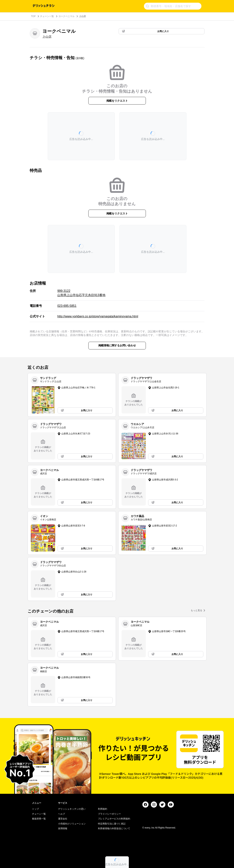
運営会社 (63, 819)
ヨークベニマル (67, 16)
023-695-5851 (67, 306)
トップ (35, 809)
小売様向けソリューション (72, 824)
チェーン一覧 (47, 16)
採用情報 (63, 828)
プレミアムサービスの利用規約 (114, 819)
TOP (33, 16)
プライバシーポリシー (109, 814)
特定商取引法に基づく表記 (112, 824)
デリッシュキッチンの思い (72, 809)
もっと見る (196, 610)
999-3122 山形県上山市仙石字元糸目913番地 (81, 293)
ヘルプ (62, 814)
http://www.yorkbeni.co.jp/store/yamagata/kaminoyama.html (98, 316)
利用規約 (103, 809)
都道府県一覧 (39, 819)
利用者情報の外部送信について (114, 828)
